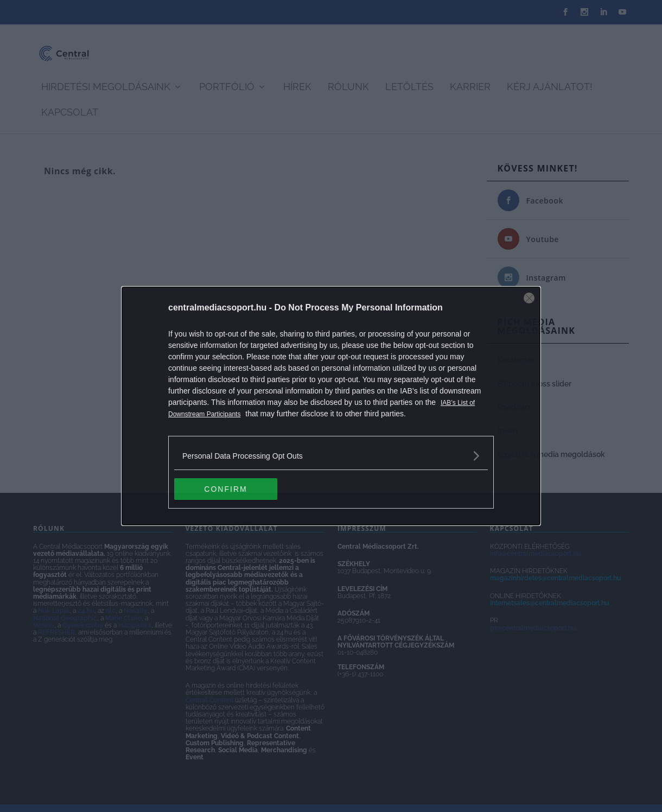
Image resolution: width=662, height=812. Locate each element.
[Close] (529, 298)
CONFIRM (225, 489)
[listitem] (331, 456)
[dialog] (331, 406)
